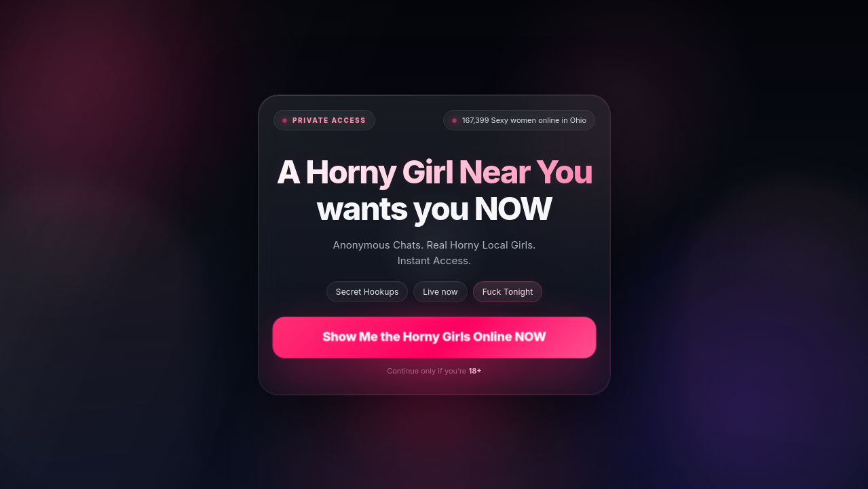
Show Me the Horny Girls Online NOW (434, 337)
